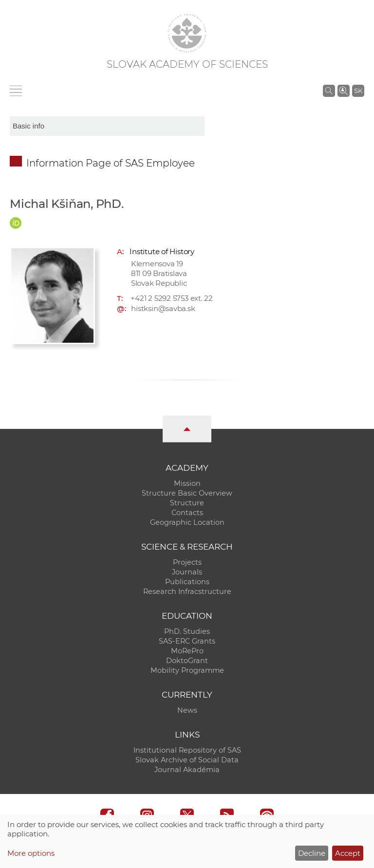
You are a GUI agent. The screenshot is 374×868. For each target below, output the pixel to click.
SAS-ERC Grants (187, 641)
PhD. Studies (187, 631)
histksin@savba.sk (163, 308)
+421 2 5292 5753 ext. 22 (172, 298)
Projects (187, 562)
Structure (187, 503)
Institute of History (162, 251)
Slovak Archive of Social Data (187, 760)
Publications (187, 582)
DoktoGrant (187, 661)
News (187, 710)
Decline (312, 853)
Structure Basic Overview (187, 493)
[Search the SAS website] (329, 91)
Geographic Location (187, 522)
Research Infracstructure (187, 591)
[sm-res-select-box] (107, 126)
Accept (348, 853)
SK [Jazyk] (358, 91)
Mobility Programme (187, 670)
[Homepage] (187, 33)
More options (31, 853)
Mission (187, 483)
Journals (187, 572)
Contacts (187, 513)
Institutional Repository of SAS (187, 750)
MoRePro (187, 651)
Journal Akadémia (187, 770)
